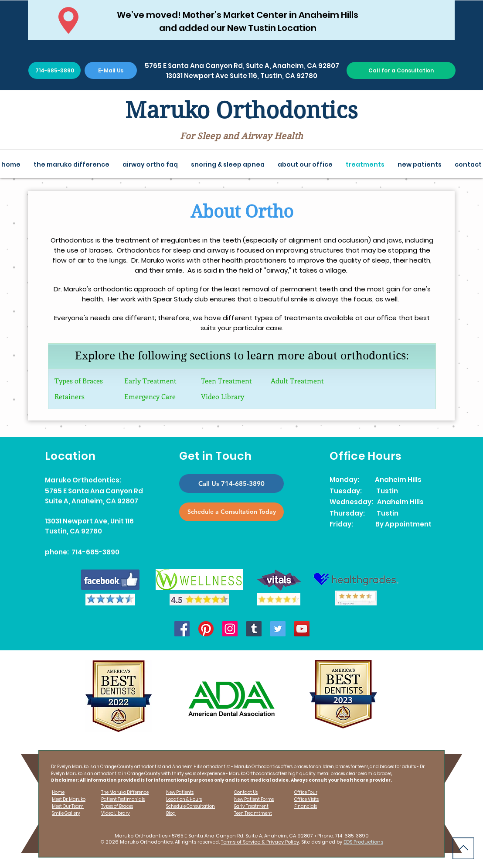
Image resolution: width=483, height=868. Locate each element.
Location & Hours (184, 799)
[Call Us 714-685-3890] (231, 484)
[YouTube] (302, 629)
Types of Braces (79, 381)
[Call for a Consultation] (401, 70)
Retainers (70, 396)
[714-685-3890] (54, 70)
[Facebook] (182, 629)
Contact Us (246, 792)
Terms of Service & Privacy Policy (260, 842)
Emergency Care (150, 396)
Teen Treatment (226, 381)
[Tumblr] (254, 629)
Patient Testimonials (123, 799)
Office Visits (306, 799)
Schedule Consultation (190, 806)
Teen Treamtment (253, 813)
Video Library (223, 396)
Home (58, 792)
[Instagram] (230, 629)
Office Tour (306, 792)
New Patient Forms (254, 799)
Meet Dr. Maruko (69, 799)
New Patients (180, 792)
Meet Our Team (68, 806)
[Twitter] (278, 629)
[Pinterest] (206, 629)
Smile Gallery (66, 813)
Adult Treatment (297, 381)
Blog (171, 813)
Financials (306, 806)
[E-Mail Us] (111, 70)
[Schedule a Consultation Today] (231, 512)
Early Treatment (150, 381)
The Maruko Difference (125, 792)
